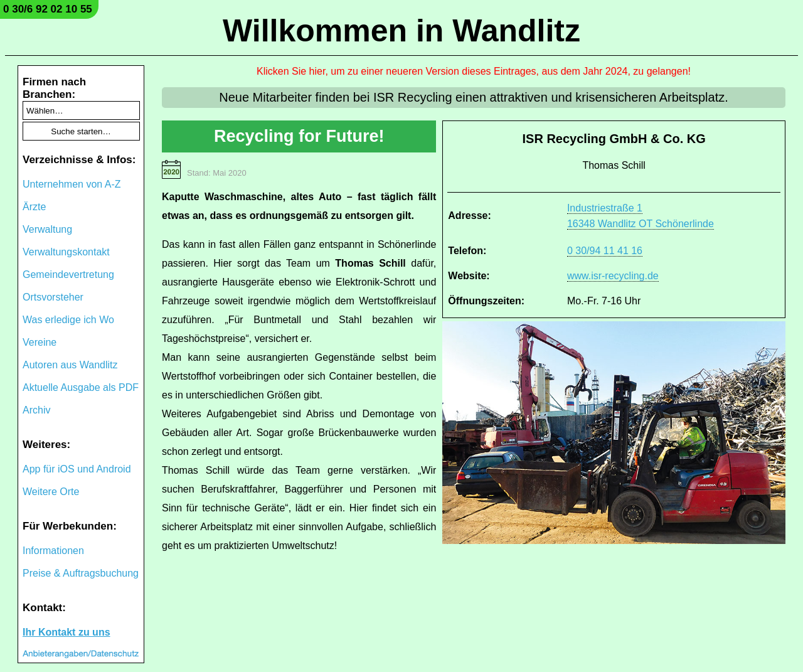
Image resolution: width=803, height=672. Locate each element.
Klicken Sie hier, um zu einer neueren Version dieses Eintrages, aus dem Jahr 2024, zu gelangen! (474, 71)
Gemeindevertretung (68, 275)
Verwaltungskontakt (66, 252)
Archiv (36, 410)
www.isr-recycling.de (613, 276)
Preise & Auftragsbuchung (81, 573)
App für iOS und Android (77, 469)
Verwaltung (47, 229)
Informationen (53, 551)
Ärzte (34, 207)
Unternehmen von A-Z (72, 184)
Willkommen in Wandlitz (401, 31)
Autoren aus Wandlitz (70, 365)
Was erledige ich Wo (68, 320)
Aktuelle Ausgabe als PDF (81, 387)
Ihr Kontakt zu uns (66, 632)
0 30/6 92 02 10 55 (48, 9)
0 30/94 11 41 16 (605, 251)
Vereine (40, 342)
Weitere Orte (51, 492)
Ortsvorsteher (53, 297)
